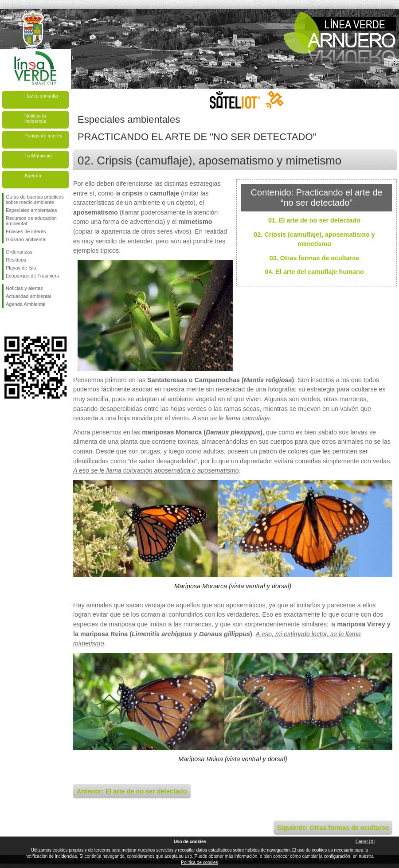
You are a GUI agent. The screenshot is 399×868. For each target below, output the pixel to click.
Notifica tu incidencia (35, 118)
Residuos (16, 260)
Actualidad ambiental (28, 296)
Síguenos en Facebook (8, 322)
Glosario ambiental (26, 239)
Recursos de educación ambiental (31, 221)
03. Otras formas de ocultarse (314, 258)
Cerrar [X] (365, 842)
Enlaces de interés (26, 231)
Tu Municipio (38, 156)
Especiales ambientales (31, 210)
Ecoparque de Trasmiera (32, 276)
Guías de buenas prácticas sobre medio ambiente (35, 199)
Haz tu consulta (41, 96)
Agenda (33, 176)
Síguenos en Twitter (22, 322)
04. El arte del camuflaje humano (314, 272)
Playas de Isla (21, 268)
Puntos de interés (43, 136)
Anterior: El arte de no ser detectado (132, 791)
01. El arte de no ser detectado (314, 220)
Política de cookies (199, 862)
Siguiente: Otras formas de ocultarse (333, 828)
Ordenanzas (19, 252)
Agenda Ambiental (25, 304)
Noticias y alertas (24, 288)
